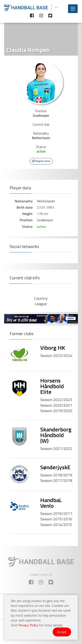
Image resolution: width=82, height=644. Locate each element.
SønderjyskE (55, 467)
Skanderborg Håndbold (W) (56, 435)
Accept (62, 632)
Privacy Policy (28, 625)
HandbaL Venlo (51, 503)
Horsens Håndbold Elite (52, 386)
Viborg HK (53, 348)
